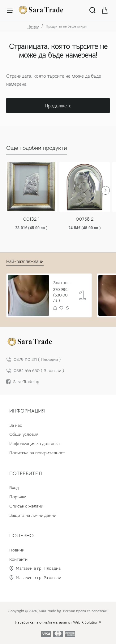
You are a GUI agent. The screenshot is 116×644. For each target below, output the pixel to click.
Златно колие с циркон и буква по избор (62, 283)
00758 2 (85, 219)
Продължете (58, 106)
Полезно (21, 536)
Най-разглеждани (25, 261)
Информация (27, 411)
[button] (55, 308)
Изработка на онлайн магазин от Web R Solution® (58, 622)
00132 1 (31, 219)
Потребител (26, 473)
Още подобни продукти (37, 148)
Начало (33, 26)
